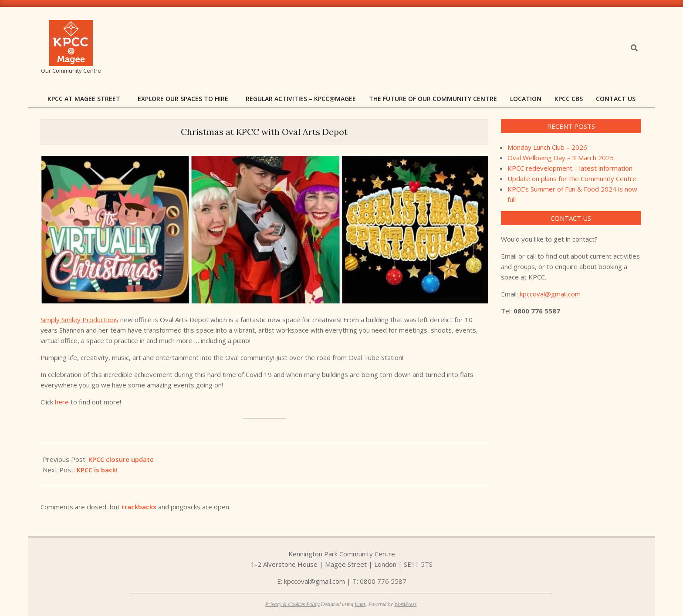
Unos (360, 604)
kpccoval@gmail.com (550, 294)
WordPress (405, 604)
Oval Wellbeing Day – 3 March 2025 (561, 158)
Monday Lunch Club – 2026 (547, 147)
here (63, 402)
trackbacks (139, 507)
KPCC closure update (121, 459)
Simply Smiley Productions (79, 320)
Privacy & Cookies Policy (292, 604)
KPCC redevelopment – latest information (570, 168)
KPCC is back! (97, 470)
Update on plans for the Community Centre (572, 178)
